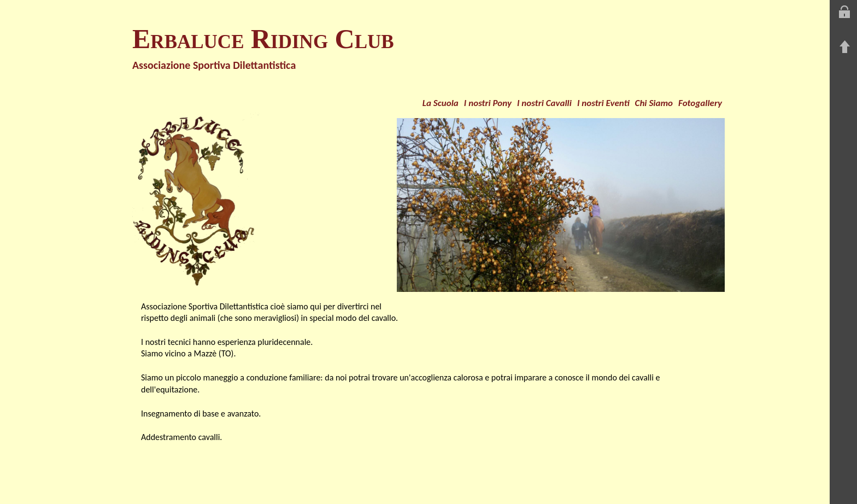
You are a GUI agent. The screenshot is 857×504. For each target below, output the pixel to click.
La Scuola (441, 103)
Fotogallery (700, 103)
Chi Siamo (654, 103)
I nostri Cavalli (544, 103)
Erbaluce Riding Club (263, 39)
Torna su (844, 47)
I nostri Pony (488, 103)
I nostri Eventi (603, 103)
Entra (844, 12)
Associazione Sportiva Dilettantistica (214, 65)
